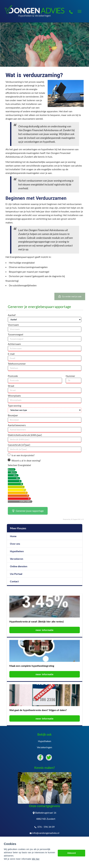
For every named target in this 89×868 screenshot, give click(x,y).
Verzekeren (17, 559)
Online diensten (19, 566)
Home (13, 536)
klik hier (36, 859)
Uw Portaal (16, 574)
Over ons (15, 544)
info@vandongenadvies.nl (44, 833)
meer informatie (44, 630)
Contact (14, 581)
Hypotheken (17, 551)
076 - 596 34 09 (44, 827)
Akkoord (71, 853)
